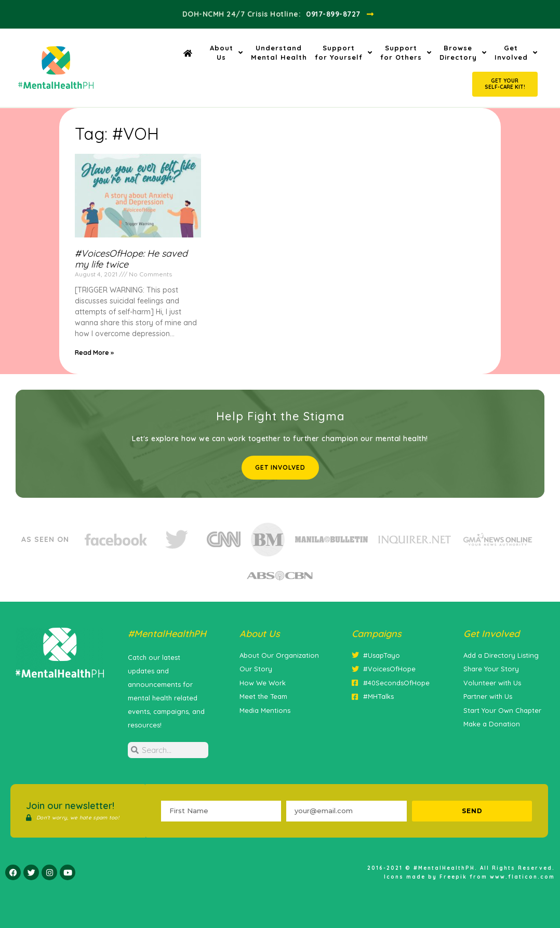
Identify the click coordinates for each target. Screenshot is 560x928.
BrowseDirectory (463, 52)
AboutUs (226, 52)
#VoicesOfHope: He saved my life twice (131, 259)
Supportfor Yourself (344, 52)
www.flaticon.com (522, 877)
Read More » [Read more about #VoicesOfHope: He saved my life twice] (94, 353)
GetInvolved (516, 52)
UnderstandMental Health (279, 52)
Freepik (453, 877)
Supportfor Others (406, 52)
